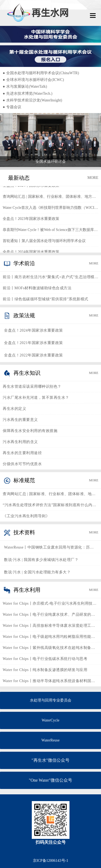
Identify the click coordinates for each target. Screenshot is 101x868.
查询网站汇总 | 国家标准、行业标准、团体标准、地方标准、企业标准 (50, 198)
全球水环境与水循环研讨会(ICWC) (33, 80)
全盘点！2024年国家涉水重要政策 (31, 187)
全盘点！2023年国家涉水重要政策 (31, 220)
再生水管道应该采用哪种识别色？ (32, 387)
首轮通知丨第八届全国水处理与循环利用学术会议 (44, 242)
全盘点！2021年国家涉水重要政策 (34, 343)
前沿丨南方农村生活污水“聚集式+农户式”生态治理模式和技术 (50, 277)
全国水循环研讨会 (51, 161)
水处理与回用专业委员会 (51, 700)
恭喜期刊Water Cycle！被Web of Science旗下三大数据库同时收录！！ (50, 231)
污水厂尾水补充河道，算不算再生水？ (36, 398)
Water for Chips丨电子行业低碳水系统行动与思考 (45, 659)
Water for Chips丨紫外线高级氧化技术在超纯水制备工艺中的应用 (50, 648)
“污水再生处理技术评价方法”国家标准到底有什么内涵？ (50, 505)
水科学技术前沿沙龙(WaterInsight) (32, 100)
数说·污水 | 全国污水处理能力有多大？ (37, 572)
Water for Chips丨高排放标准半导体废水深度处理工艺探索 (50, 626)
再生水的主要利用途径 (22, 453)
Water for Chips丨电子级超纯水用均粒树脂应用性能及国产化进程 (50, 637)
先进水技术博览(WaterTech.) (27, 93)
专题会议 (12, 107)
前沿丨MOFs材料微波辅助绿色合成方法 (37, 288)
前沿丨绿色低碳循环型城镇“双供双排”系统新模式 (46, 299)
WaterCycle (51, 720)
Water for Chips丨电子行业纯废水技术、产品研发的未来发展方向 (50, 615)
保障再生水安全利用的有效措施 (30, 431)
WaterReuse (50, 740)
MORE (93, 178)
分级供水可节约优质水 (22, 464)
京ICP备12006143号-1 (50, 861)
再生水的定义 (14, 409)
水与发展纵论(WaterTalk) (25, 86)
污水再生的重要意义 (20, 420)
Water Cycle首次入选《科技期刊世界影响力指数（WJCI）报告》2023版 (50, 209)
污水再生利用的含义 (20, 442)
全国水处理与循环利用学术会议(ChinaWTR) (41, 73)
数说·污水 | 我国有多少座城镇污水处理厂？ (41, 560)
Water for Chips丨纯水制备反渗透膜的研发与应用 (45, 670)
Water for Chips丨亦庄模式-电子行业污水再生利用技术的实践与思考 (50, 603)
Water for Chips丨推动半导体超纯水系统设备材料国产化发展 (50, 681)
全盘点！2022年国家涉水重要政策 (34, 355)
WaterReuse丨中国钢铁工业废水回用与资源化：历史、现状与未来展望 (50, 547)
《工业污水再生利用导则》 (26, 516)
